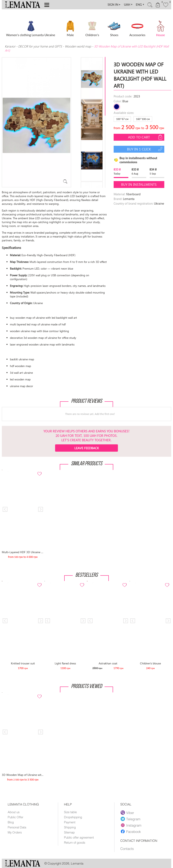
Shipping (70, 827)
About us (14, 812)
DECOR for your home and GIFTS (40, 46)
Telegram (130, 819)
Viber (127, 813)
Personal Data (17, 827)
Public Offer (15, 817)
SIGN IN (114, 5)
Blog (11, 822)
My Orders (15, 832)
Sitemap (69, 832)
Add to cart (146, 137)
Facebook (131, 831)
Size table (70, 812)
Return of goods (75, 842)
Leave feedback (87, 448)
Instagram (131, 825)
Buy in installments (139, 184)
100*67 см (122, 119)
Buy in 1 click (145, 149)
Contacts (127, 849)
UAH (128, 5)
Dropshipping (73, 817)
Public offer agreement (79, 837)
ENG (140, 5)
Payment (70, 822)
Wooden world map (78, 46)
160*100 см (143, 119)
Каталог (11, 46)
